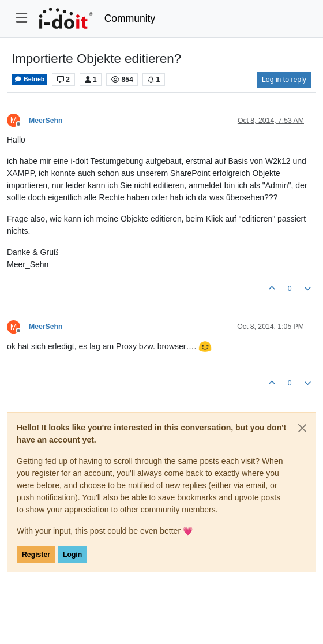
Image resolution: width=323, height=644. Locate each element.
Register (36, 555)
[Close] (302, 428)
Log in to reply (284, 80)
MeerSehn (46, 121)
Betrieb (29, 79)
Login (72, 555)
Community (130, 18)
